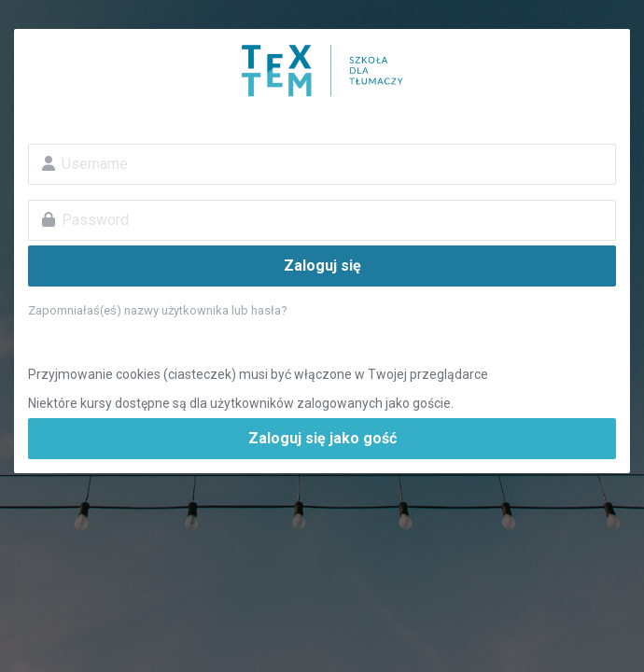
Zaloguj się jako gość (322, 438)
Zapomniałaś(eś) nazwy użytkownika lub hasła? (158, 310)
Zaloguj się (322, 266)
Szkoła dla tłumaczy (322, 71)
